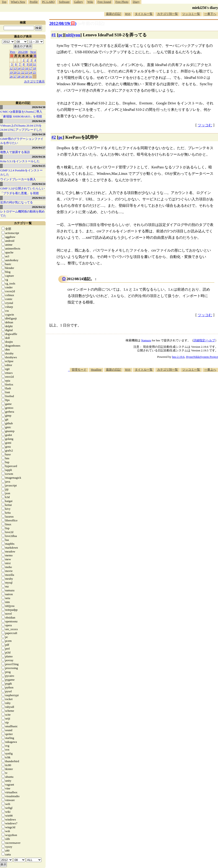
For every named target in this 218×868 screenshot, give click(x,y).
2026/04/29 (39, 121)
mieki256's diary (205, 8)
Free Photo (122, 2)
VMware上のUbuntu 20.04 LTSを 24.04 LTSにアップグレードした (21, 128)
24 (31, 72)
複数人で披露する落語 (15, 152)
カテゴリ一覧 (23, 223)
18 (35, 68)
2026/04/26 (39, 157)
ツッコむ (205, 125)
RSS (128, 14)
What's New (18, 2)
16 (27, 68)
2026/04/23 (39, 198)
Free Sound (104, 2)
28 (19, 76)
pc (61, 35)
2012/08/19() (63, 23)
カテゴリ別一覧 (167, 14)
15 (23, 68)
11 (35, 64)
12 (11, 68)
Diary (136, 2)
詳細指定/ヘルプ (204, 340)
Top (4, 2)
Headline (96, 370)
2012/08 (23, 52)
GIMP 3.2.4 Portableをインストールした (21, 172)
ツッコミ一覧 (191, 14)
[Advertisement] (162, 408)
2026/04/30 (39, 107)
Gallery (79, 2)
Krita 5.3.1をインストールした (20, 161)
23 (27, 72)
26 (11, 76)
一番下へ (210, 14)
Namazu (146, 340)
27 (15, 76)
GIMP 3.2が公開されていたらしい (22, 188)
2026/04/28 (39, 134)
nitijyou (73, 35)
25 (35, 72)
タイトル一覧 (144, 14)
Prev (13, 52)
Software (64, 2)
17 (31, 68)
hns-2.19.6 (178, 357)
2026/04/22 (39, 207)
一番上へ (210, 370)
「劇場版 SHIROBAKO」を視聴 (21, 116)
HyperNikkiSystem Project (202, 357)
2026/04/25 (39, 166)
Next (33, 52)
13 (15, 68)
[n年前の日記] (91, 23)
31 (31, 76)
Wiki (90, 2)
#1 (54, 35)
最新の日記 (113, 14)
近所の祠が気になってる (17, 202)
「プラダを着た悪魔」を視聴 (19, 193)
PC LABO (48, 2)
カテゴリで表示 (34, 81)
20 (15, 72)
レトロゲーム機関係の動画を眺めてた (22, 214)
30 (27, 76)
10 (31, 64)
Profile (34, 2)
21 (19, 72)
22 (23, 72)
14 (19, 68)
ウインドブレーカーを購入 (18, 179)
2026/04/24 (39, 184)
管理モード (79, 370)
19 (11, 72)
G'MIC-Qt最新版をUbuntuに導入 (21, 112)
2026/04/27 (39, 147)
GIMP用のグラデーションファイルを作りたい (22, 141)
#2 (54, 137)
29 (23, 76)
